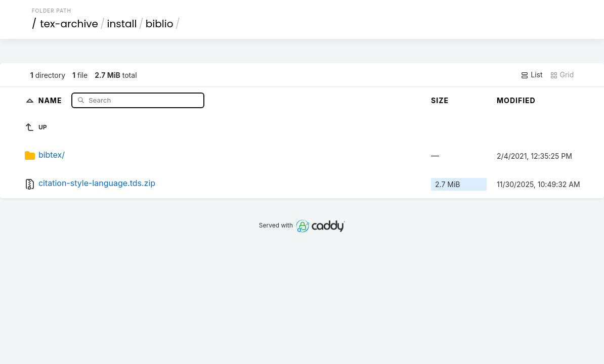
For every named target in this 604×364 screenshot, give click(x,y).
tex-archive (69, 24)
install (122, 24)
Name (51, 100)
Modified (516, 100)
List (531, 75)
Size (440, 100)
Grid (562, 75)
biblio (160, 24)
